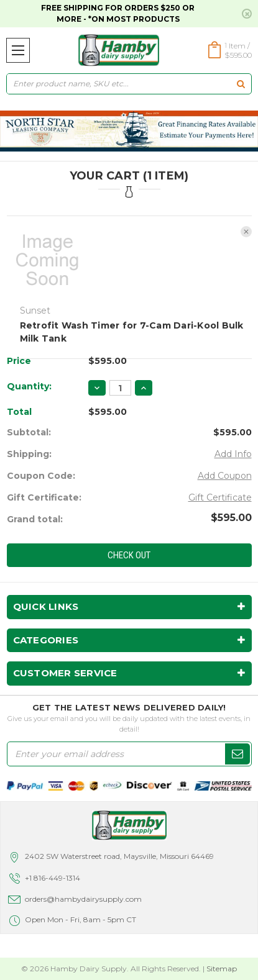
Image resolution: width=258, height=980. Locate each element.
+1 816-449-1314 (53, 878)
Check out (129, 555)
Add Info (233, 454)
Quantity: (29, 386)
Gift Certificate (220, 497)
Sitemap (222, 969)
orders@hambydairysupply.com (83, 899)
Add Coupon (225, 476)
